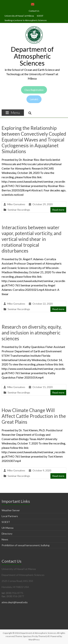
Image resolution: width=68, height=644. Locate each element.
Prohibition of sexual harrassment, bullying (26, 545)
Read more (58, 210)
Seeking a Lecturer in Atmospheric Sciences (26, 20)
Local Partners (10, 516)
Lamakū (34, 99)
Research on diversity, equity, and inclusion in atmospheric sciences (32, 333)
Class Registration (34, 90)
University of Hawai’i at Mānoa (19, 16)
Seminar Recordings (19, 210)
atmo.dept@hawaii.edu (15, 602)
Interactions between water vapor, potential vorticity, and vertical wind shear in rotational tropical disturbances (31, 239)
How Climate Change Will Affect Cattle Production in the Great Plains (34, 416)
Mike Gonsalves (16, 204)
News (5, 539)
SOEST (40, 16)
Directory (7, 534)
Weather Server (11, 510)
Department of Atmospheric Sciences (32, 56)
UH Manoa (8, 528)
